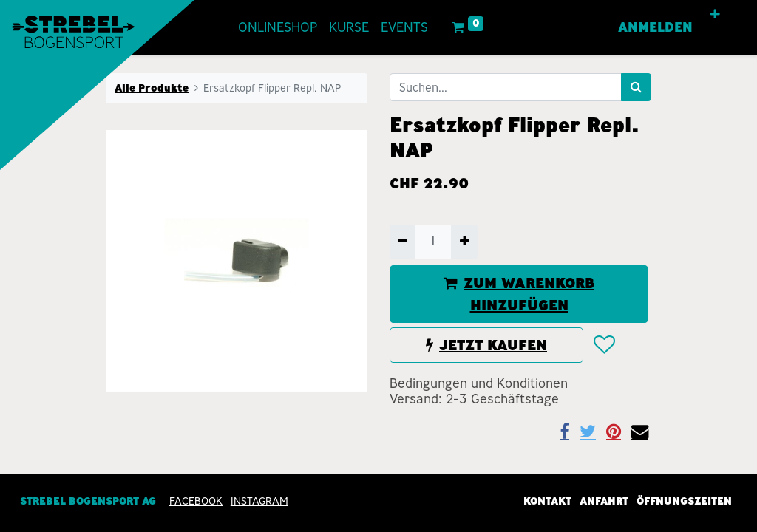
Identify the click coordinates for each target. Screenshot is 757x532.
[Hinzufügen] (464, 242)
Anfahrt (604, 501)
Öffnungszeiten (684, 501)
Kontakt (547, 501)
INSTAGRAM (259, 501)
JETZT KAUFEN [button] (486, 345)
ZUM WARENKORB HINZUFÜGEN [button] (519, 294)
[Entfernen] (403, 242)
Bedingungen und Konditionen (479, 383)
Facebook (196, 501)
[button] (715, 15)
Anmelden (655, 27)
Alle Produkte (152, 88)
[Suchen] (636, 87)
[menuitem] (278, 28)
